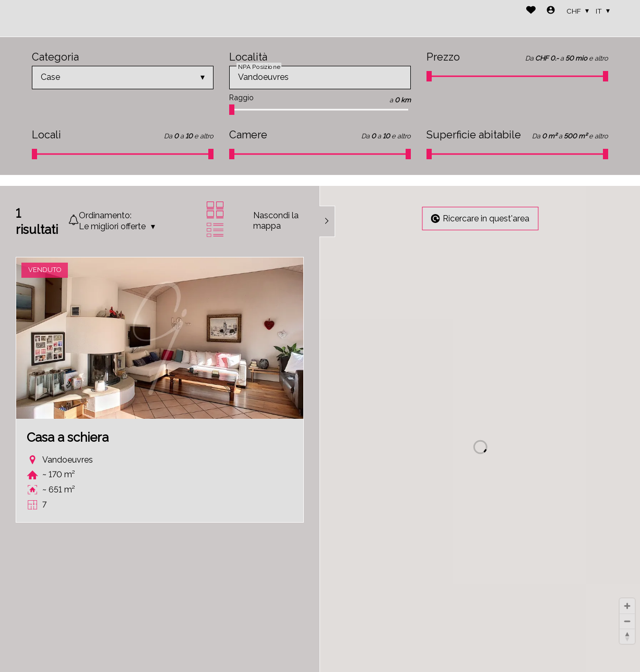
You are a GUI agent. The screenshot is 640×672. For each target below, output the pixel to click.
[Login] (551, 11)
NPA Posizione (259, 66)
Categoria (55, 57)
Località (248, 57)
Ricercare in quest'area (480, 219)
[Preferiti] (531, 11)
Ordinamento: (105, 215)
